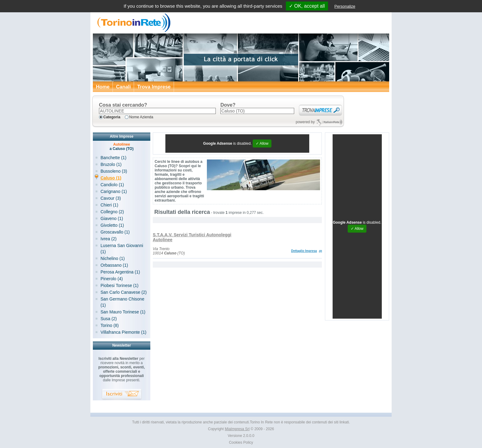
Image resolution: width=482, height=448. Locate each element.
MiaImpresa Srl (237, 429)
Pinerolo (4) (112, 279)
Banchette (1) (113, 158)
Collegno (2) (112, 212)
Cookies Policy (241, 442)
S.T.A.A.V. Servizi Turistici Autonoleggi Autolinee (192, 237)
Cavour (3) (111, 198)
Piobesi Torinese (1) (119, 285)
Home (103, 87)
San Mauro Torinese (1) (123, 312)
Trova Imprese (154, 87)
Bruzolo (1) (111, 164)
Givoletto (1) (112, 225)
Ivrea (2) (109, 239)
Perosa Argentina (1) (120, 272)
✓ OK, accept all (307, 6)
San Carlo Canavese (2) (124, 292)
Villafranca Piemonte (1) (123, 332)
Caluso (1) (111, 178)
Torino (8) (110, 325)
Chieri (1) (109, 205)
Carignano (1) (114, 191)
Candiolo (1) (112, 185)
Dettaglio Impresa (304, 251)
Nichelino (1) (113, 258)
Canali (123, 87)
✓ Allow (262, 143)
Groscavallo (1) (115, 232)
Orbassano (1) (114, 265)
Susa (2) (109, 319)
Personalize (345, 6)
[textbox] (157, 111)
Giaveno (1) (112, 218)
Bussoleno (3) (114, 171)
